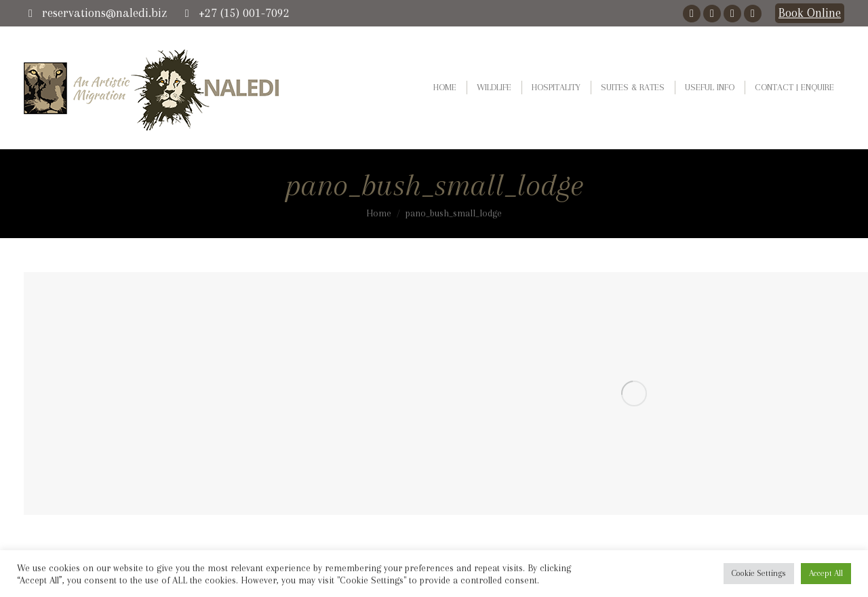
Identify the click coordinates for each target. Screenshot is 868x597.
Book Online (810, 13)
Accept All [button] (826, 573)
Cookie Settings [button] (759, 573)
